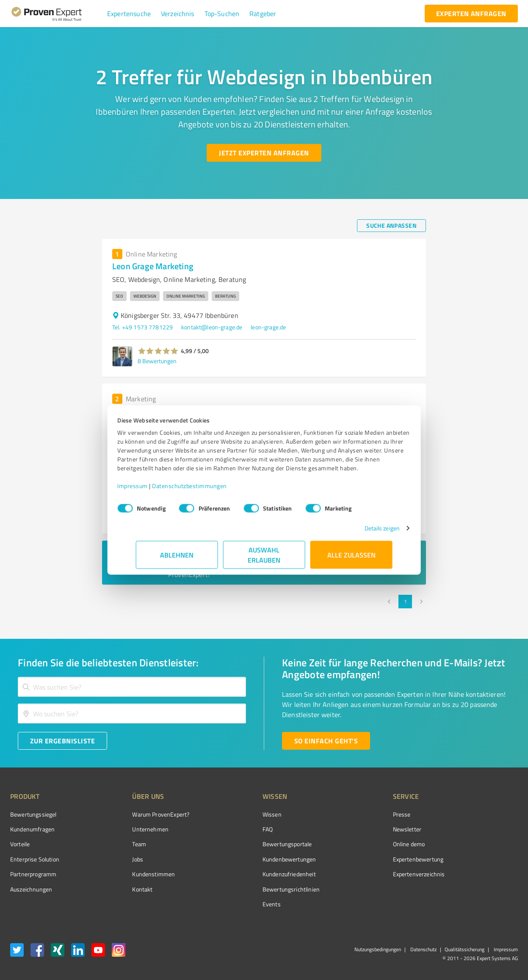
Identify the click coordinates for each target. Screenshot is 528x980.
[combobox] (132, 687)
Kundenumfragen (32, 829)
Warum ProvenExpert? (145, 814)
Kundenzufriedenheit (257, 874)
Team (123, 844)
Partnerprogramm (33, 874)
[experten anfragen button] (471, 14)
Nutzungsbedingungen (378, 949)
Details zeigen (364, 532)
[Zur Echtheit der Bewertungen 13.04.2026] (486, 889)
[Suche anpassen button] (391, 226)
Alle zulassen (351, 559)
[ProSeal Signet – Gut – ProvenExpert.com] (486, 830)
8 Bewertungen (157, 361)
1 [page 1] (405, 602)
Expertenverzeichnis (371, 874)
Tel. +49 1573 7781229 (142, 327)
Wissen (240, 814)
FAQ (236, 829)
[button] (129, 14)
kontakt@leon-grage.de (212, 327)
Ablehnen (177, 559)
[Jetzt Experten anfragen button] (264, 153)
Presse (354, 814)
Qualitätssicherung (464, 949)
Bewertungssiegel (33, 814)
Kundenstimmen (138, 874)
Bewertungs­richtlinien (259, 889)
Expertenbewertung (370, 859)
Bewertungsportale (256, 844)
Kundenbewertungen (258, 859)
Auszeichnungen (31, 889)
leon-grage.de (268, 327)
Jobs (122, 859)
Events (240, 904)
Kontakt (127, 889)
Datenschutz (423, 949)
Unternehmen (135, 829)
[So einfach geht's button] (326, 741)
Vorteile (20, 844)
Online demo (361, 844)
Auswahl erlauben (264, 559)
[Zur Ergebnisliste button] (62, 741)
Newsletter (359, 829)
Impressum (151, 490)
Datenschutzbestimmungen (208, 490)
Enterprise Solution (35, 859)
